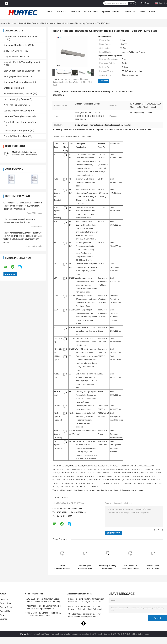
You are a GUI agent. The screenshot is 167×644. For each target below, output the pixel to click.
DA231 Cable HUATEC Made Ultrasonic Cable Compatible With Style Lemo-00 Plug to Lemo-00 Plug (153, 567)
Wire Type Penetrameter (15, 105)
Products (62, 12)
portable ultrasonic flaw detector (71, 490)
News (142, 12)
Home (50, 12)
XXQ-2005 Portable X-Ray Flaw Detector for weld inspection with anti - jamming (44, 600)
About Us (75, 12)
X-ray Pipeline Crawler (14, 57)
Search (132, 3)
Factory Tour (91, 12)
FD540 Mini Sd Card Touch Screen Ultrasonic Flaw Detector (130, 567)
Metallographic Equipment (16, 131)
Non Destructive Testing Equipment (21, 37)
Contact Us (130, 12)
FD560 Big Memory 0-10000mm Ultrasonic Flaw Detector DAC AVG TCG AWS (108, 567)
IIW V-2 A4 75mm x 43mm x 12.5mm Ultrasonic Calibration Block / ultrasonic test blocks (86, 608)
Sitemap (4, 619)
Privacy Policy (26, 634)
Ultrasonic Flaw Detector (29, 23)
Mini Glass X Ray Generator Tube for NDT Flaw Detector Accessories (44, 614)
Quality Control (111, 12)
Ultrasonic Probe (12, 88)
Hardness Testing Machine (17, 116)
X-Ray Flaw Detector (13, 51)
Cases (152, 12)
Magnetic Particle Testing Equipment (22, 62)
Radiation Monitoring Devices (18, 94)
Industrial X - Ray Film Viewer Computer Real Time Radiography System (44, 607)
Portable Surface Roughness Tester (21, 122)
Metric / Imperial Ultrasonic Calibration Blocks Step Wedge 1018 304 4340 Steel (72, 82)
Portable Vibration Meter (16, 136)
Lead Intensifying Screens (16, 99)
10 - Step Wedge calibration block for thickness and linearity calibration (84, 615)
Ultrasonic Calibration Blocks (18, 82)
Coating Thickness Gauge (16, 111)
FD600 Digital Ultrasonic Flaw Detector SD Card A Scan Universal (85, 567)
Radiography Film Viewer (16, 76)
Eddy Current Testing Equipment (19, 71)
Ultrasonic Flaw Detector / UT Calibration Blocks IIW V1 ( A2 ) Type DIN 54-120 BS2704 (86, 601)
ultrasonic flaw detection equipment (129, 490)
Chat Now (145, 3)
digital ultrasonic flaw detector (99, 490)
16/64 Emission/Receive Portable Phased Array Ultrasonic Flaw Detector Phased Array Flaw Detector (62, 567)
